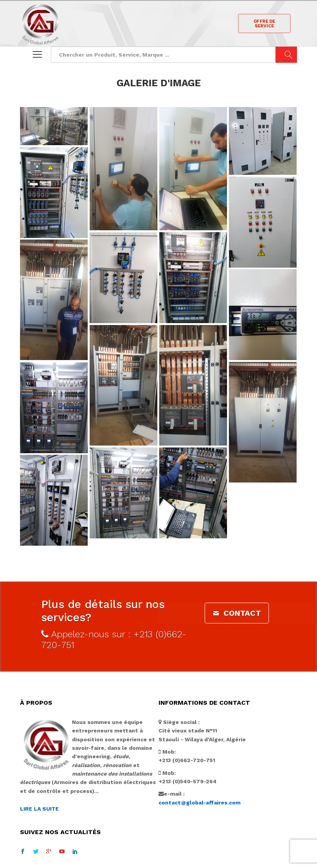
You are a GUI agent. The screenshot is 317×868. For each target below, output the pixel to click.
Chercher (286, 55)
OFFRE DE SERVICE (264, 23)
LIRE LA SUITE (39, 789)
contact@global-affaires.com (199, 783)
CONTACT (237, 593)
